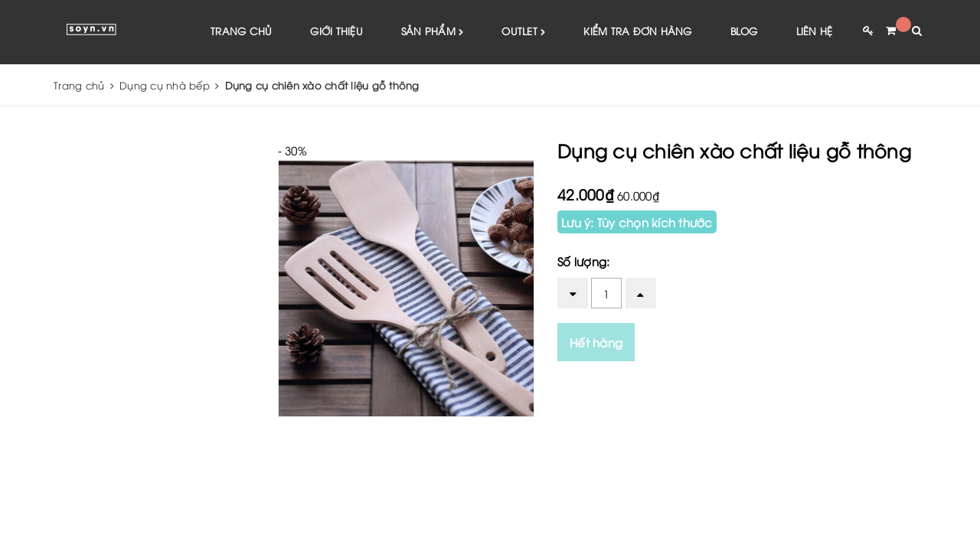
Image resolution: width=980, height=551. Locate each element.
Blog (744, 31)
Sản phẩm (433, 32)
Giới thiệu (336, 31)
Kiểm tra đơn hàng (637, 31)
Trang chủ (241, 31)
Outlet (523, 32)
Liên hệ (815, 31)
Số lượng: (583, 261)
